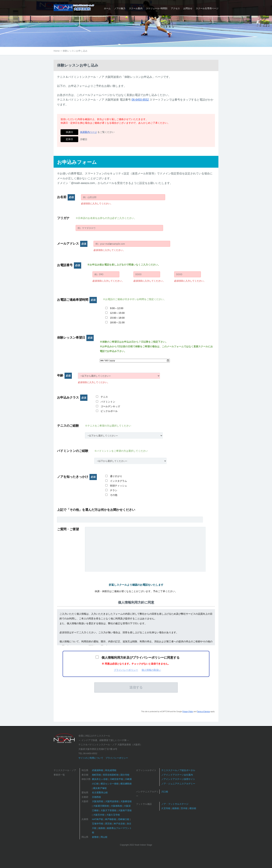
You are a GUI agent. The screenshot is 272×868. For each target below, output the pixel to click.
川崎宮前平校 (116, 779)
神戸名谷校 (119, 824)
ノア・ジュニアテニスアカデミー (178, 784)
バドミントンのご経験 (73, 451)
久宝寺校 (166, 808)
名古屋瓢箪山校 (100, 793)
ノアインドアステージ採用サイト (178, 779)
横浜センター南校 (110, 784)
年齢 (64, 375)
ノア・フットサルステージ (175, 804)
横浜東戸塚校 (100, 788)
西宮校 (109, 824)
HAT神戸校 (97, 819)
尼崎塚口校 (124, 819)
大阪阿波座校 (112, 801)
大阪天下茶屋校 (109, 810)
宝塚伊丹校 (98, 824)
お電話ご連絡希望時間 (77, 300)
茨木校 (184, 808)
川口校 (165, 792)
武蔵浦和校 (98, 770)
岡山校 (104, 837)
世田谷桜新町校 (111, 775)
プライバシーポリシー (126, 670)
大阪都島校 (116, 806)
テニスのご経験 (68, 426)
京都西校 (96, 797)
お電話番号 (69, 265)
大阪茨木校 (99, 815)
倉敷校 (95, 837)
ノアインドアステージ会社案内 (177, 775)
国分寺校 (125, 775)
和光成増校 (111, 770)
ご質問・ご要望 (68, 529)
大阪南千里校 (125, 810)
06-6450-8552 (140, 100)
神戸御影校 (111, 819)
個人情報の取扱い (151, 670)
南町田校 (96, 775)
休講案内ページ (88, 132)
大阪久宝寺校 (113, 815)
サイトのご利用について (91, 758)
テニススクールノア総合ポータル (178, 770)
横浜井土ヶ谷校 (100, 779)
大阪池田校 (98, 801)
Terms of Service (203, 712)
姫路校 (102, 828)
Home (57, 51)
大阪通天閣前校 (101, 806)
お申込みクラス (72, 398)
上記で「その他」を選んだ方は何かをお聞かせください (96, 510)
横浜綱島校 (126, 784)
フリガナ (63, 218)
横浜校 (193, 808)
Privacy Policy (188, 712)
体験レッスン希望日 (75, 338)
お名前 (66, 197)
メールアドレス (72, 244)
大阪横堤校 (126, 801)
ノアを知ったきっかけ (77, 477)
